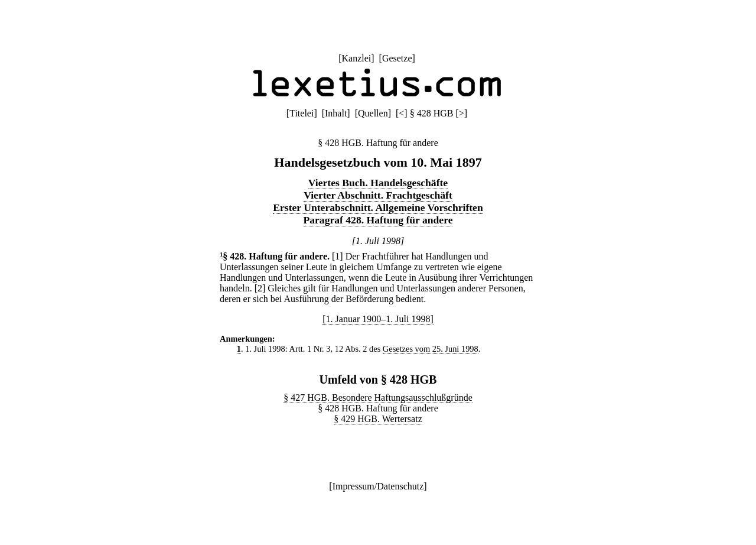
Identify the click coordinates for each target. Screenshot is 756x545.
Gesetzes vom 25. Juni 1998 (431, 349)
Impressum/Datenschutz (378, 486)
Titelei (302, 113)
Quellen (373, 113)
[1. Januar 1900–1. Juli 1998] (378, 319)
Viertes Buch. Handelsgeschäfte (378, 183)
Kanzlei (356, 58)
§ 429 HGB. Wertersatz (378, 419)
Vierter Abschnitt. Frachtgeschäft (378, 195)
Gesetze (397, 58)
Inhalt (336, 113)
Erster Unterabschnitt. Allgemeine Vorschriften (378, 207)
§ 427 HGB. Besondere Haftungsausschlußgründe (378, 398)
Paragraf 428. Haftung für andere (378, 220)
